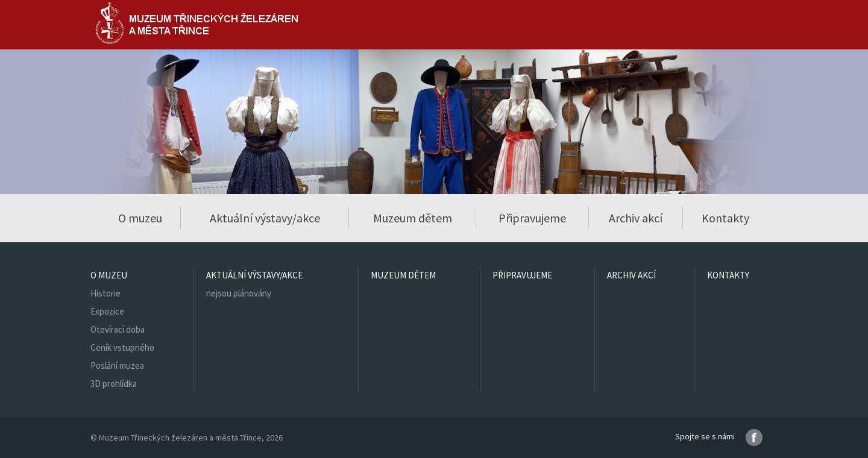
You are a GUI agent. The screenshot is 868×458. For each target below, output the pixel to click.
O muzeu (109, 275)
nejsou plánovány (239, 293)
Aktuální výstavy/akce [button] (265, 218)
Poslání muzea (117, 365)
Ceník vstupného (122, 347)
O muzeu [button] (140, 218)
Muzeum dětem (413, 218)
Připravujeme (532, 218)
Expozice (107, 311)
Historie (105, 293)
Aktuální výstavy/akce (254, 275)
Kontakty (725, 218)
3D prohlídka (114, 384)
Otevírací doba (118, 329)
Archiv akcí (636, 218)
